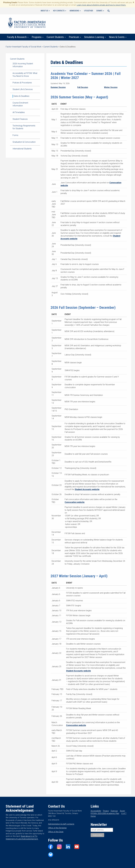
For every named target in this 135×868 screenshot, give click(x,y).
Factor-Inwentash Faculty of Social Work (27, 23)
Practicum (75, 37)
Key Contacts (60, 11)
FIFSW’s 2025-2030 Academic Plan (105, 813)
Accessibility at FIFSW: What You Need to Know (25, 75)
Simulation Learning (95, 37)
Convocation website (75, 502)
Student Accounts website (87, 489)
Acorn (122, 811)
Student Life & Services (23, 89)
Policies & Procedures (22, 83)
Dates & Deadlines (21, 96)
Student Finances (20, 119)
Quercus (114, 811)
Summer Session (58, 87)
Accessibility (96, 811)
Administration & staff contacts (61, 824)
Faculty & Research (18, 37)
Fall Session (83, 87)
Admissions (75, 11)
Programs (38, 37)
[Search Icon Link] (109, 11)
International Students (22, 149)
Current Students (56, 37)
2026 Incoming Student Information (23, 65)
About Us (45, 11)
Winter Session (111, 87)
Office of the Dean (56, 832)
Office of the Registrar (57, 828)
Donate (100, 11)
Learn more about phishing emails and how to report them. (101, 5)
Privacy (106, 811)
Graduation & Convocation (24, 142)
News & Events (118, 37)
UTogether (89, 11)
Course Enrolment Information (20, 104)
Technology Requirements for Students (24, 127)
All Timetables (19, 112)
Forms (15, 135)
